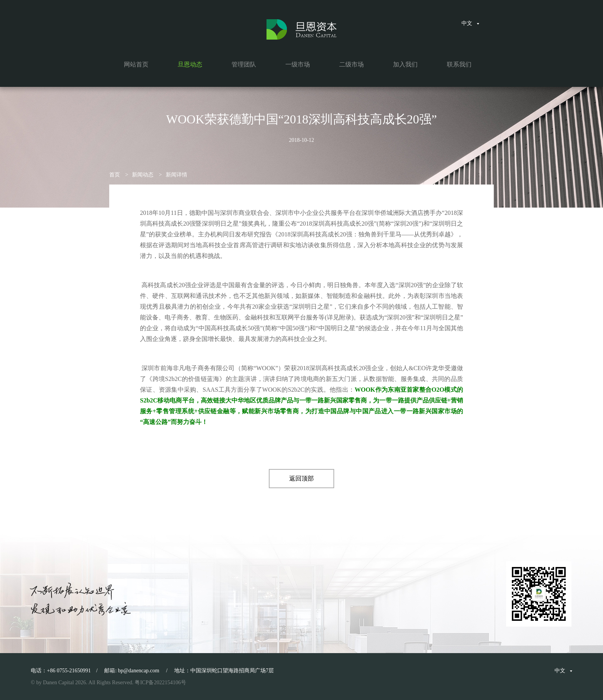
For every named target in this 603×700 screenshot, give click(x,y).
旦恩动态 (190, 64)
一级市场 (298, 64)
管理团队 (244, 64)
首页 (115, 175)
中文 (470, 23)
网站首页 (136, 64)
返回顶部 (301, 478)
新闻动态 (143, 175)
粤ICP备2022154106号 (160, 683)
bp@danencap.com (139, 671)
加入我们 (405, 64)
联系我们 (459, 64)
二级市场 (351, 64)
